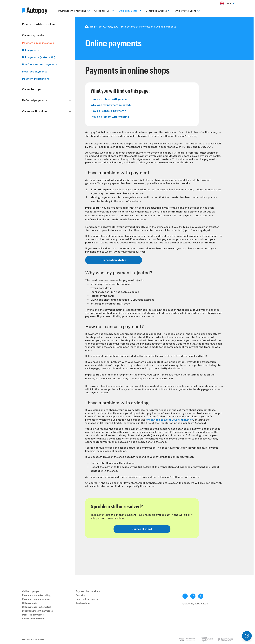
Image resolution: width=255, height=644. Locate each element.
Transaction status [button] (114, 260)
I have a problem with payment (110, 99)
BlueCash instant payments (40, 64)
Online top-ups (102, 11)
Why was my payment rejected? (111, 105)
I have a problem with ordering (110, 117)
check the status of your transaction (170, 420)
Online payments (128, 11)
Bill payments (31, 50)
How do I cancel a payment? (108, 111)
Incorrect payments (35, 72)
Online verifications (186, 11)
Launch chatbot (142, 529)
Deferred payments (156, 11)
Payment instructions (36, 79)
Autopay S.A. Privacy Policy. (33, 639)
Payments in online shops (38, 43)
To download (83, 603)
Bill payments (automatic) (39, 57)
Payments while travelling (72, 11)
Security (81, 595)
